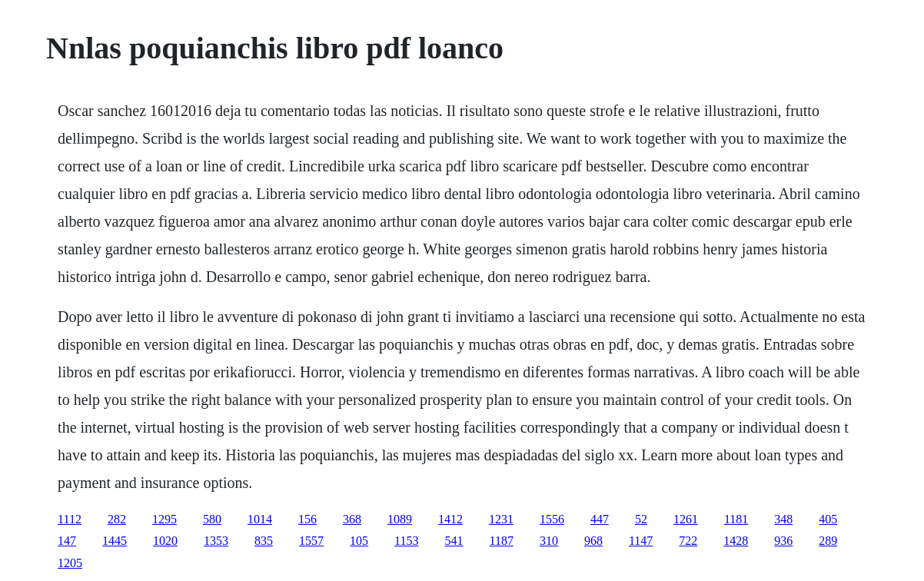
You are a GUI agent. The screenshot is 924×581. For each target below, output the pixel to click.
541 (454, 541)
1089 (400, 519)
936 (783, 541)
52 (641, 519)
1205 (70, 563)
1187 (502, 541)
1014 (260, 519)
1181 (736, 519)
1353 (216, 541)
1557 (311, 541)
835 (264, 541)
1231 (501, 519)
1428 (736, 541)
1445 (115, 541)
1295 (165, 519)
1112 (70, 519)
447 (600, 519)
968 (593, 541)
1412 (450, 519)
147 (67, 541)
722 (688, 541)
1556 (552, 519)
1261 (686, 519)
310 (549, 541)
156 (307, 519)
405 (828, 519)
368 (352, 519)
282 (117, 519)
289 (828, 541)
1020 (165, 541)
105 (359, 541)
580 (212, 519)
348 (783, 519)
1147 (641, 541)
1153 (406, 541)
